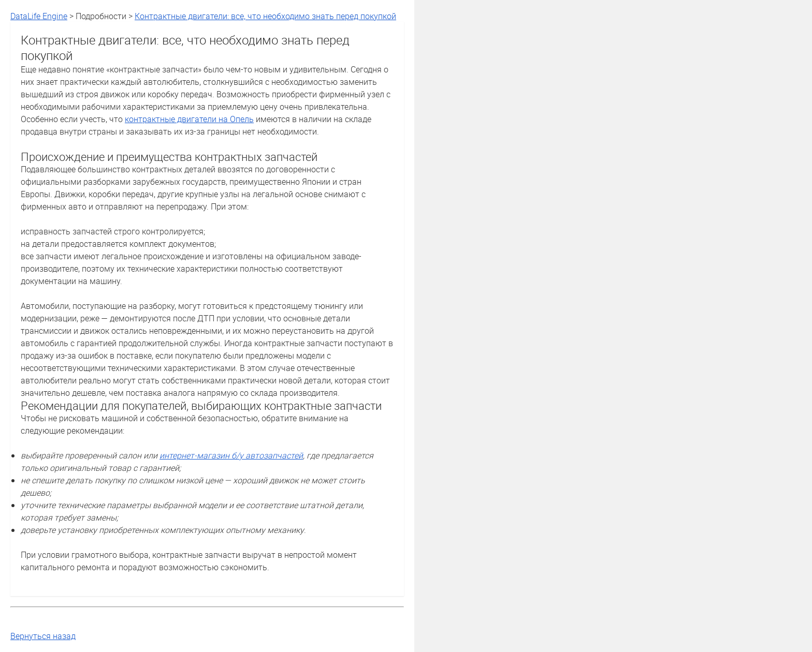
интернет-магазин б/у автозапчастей (231, 455)
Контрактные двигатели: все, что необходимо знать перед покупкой (265, 16)
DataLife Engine (39, 16)
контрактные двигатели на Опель (189, 119)
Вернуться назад (43, 636)
